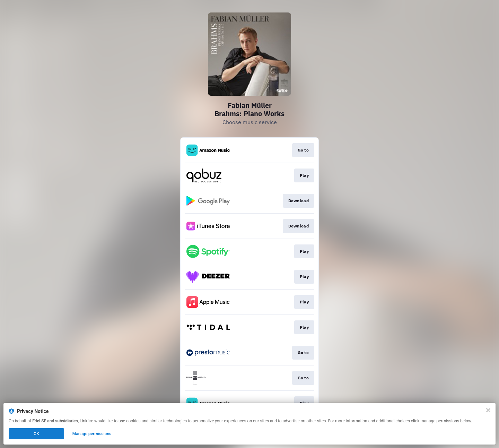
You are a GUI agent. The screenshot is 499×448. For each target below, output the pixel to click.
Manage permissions (92, 434)
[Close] (488, 410)
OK (36, 434)
